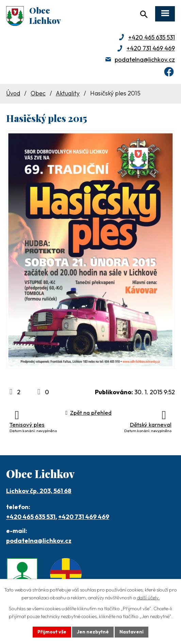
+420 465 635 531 (152, 37)
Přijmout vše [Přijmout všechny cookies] (52, 632)
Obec (38, 93)
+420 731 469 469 (151, 48)
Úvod (13, 93)
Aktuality (68, 93)
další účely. (148, 598)
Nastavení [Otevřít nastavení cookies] (131, 632)
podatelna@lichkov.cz (145, 59)
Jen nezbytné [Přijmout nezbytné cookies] (93, 632)
